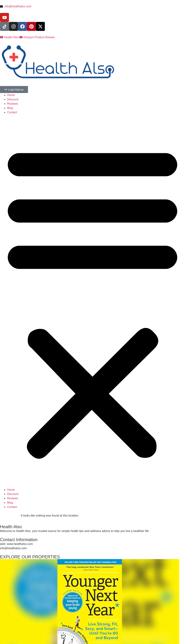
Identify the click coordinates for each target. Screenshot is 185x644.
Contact (12, 112)
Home (11, 95)
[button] (92, 301)
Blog (10, 108)
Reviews (13, 104)
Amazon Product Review (37, 37)
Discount (13, 99)
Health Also (10, 37)
